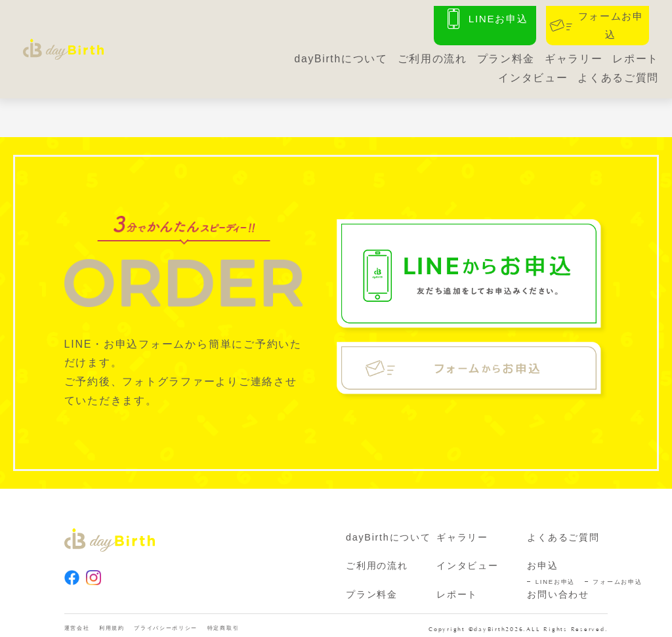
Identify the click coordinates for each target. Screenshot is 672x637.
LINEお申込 (555, 572)
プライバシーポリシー (192, 621)
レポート (636, 55)
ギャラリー (573, 55)
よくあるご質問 (618, 73)
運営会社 (81, 621)
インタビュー (533, 73)
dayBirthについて (340, 55)
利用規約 (124, 621)
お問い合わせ (558, 585)
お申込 (542, 556)
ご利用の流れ (431, 55)
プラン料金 (505, 55)
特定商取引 (264, 621)
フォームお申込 (617, 572)
